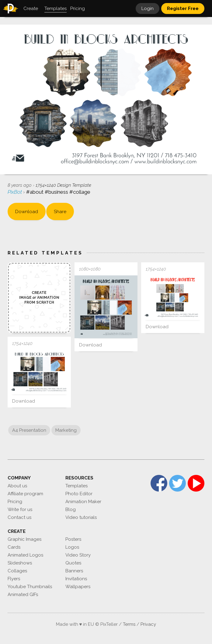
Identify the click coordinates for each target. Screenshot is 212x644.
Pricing (15, 502)
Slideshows (20, 563)
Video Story (78, 555)
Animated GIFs (23, 595)
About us (17, 486)
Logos (72, 547)
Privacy (148, 624)
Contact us (19, 517)
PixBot (15, 192)
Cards (14, 547)
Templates (76, 486)
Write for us (20, 509)
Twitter (177, 483)
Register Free (183, 9)
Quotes (73, 563)
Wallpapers (78, 587)
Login (148, 9)
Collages (17, 571)
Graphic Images (24, 539)
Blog (71, 509)
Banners (74, 571)
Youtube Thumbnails (30, 587)
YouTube (196, 483)
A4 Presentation (29, 430)
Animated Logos (25, 555)
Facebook (159, 483)
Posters (73, 539)
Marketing (66, 430)
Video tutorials (81, 517)
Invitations (76, 579)
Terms (129, 624)
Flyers (14, 579)
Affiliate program (25, 494)
